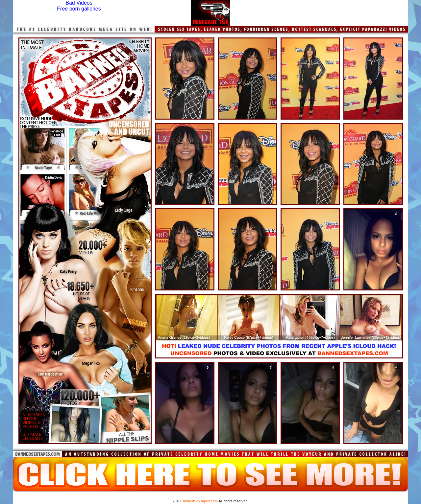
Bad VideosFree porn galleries (79, 6)
